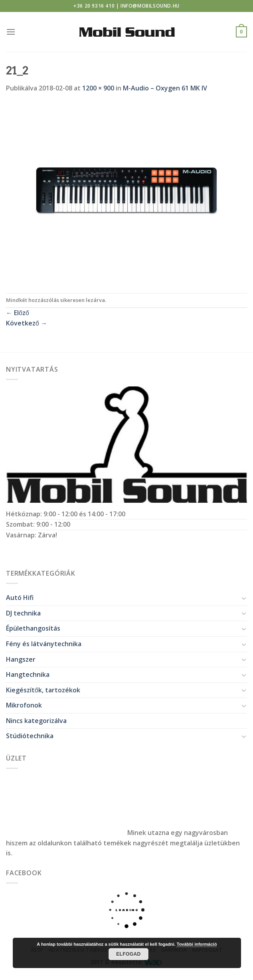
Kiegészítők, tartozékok (43, 690)
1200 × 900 (98, 88)
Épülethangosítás (33, 628)
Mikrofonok (24, 705)
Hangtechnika (28, 674)
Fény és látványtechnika (44, 644)
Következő (27, 323)
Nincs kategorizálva (36, 721)
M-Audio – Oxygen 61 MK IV (165, 88)
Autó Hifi (20, 598)
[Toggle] (244, 598)
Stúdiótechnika (30, 736)
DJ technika (23, 613)
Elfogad (128, 954)
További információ (197, 944)
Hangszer (21, 659)
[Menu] (11, 32)
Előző (18, 313)
